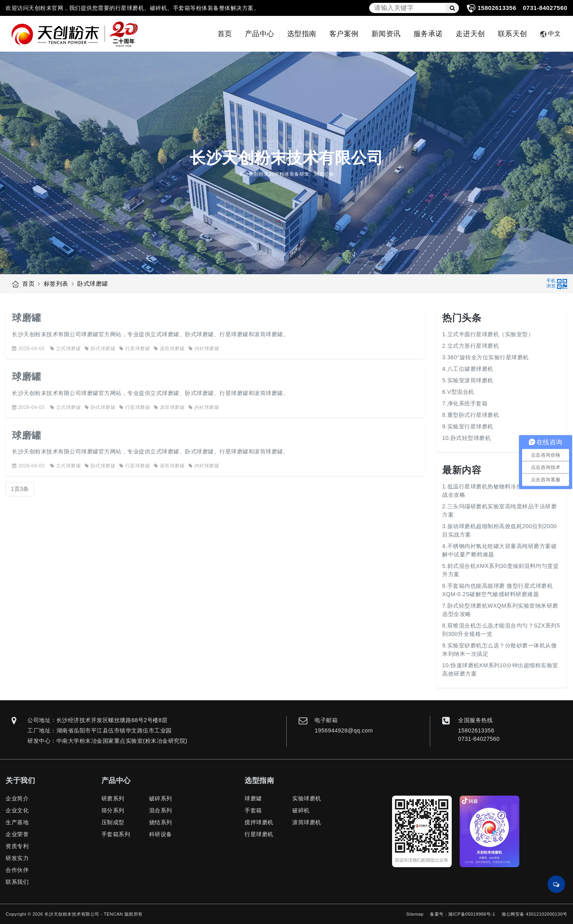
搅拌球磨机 (259, 822)
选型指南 (302, 34)
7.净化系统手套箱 (465, 403)
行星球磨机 (259, 834)
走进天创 (470, 34)
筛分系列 (113, 810)
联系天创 (513, 34)
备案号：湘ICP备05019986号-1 (462, 914)
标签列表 (56, 284)
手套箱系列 (116, 834)
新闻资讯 (386, 34)
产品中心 (260, 34)
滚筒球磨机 (307, 822)
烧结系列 (161, 822)
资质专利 (17, 846)
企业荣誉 (17, 834)
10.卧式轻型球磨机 (466, 438)
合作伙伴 (17, 870)
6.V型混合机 (458, 392)
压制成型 (113, 822)
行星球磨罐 (135, 349)
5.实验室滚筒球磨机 (468, 380)
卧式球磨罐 (93, 284)
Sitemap (415, 914)
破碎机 (301, 810)
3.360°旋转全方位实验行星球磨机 (486, 357)
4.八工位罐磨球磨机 (468, 369)
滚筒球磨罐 (169, 349)
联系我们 (17, 882)
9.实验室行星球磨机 (468, 426)
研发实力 (17, 858)
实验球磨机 (307, 798)
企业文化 (17, 810)
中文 (551, 34)
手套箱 (253, 810)
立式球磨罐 (65, 349)
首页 (225, 34)
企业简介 (17, 798)
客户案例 (344, 34)
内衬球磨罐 (204, 349)
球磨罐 (27, 318)
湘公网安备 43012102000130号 (534, 914)
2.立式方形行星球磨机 (471, 346)
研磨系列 (113, 798)
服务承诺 (428, 34)
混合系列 (161, 810)
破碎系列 (161, 798)
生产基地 (17, 822)
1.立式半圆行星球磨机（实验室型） (488, 334)
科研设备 (161, 834)
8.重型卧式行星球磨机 (471, 415)
